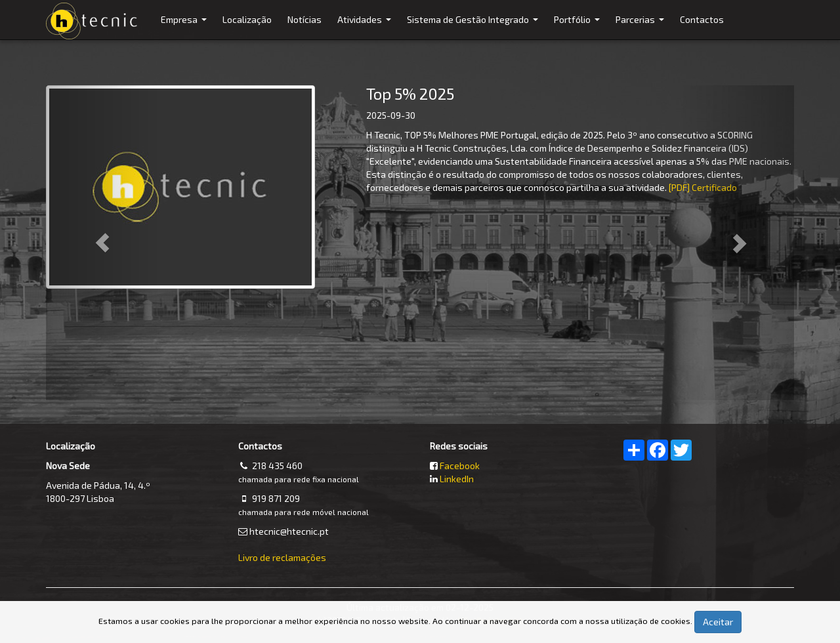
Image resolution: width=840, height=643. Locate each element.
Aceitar (718, 622)
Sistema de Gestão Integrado (474, 27)
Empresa (185, 27)
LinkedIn (457, 479)
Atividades (366, 27)
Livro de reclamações (282, 557)
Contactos (702, 19)
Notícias (304, 19)
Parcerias (641, 27)
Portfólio (578, 27)
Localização (247, 19)
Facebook (460, 466)
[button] (102, 243)
